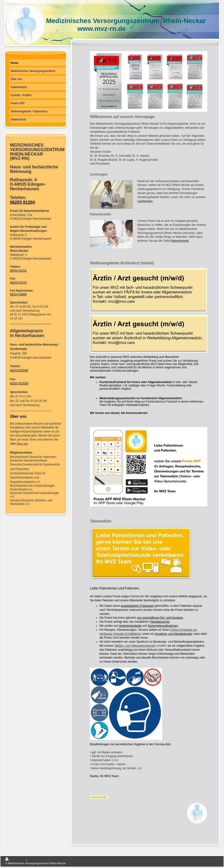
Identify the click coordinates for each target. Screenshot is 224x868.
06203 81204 (22, 202)
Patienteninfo (180, 241)
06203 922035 (19, 370)
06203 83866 (18, 294)
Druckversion (16, 860)
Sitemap (32, 860)
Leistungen (145, 201)
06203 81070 (18, 283)
